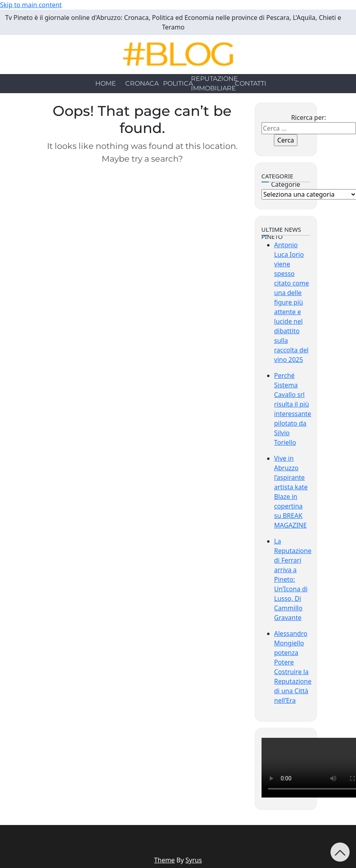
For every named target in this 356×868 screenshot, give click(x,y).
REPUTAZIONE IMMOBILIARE (214, 83)
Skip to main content (31, 5)
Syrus (194, 860)
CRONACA (142, 83)
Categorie (286, 184)
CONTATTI (251, 83)
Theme (165, 860)
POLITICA (178, 83)
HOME (106, 83)
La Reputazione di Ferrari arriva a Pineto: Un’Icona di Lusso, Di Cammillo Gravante (293, 579)
